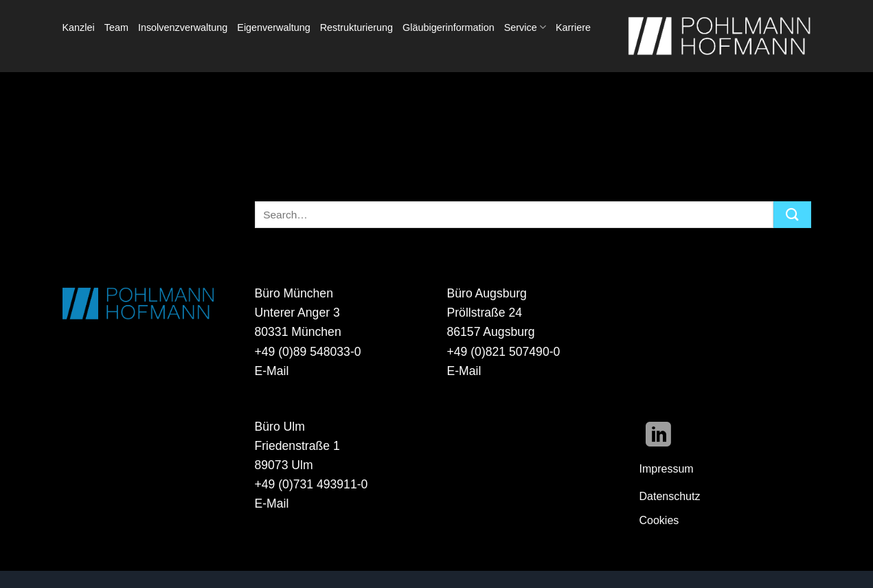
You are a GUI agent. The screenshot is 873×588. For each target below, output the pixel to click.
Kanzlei (79, 27)
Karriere (573, 27)
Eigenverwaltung (273, 27)
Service (525, 27)
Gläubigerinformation (449, 27)
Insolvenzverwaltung (183, 27)
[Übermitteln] (792, 215)
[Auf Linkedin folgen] (658, 437)
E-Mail (272, 371)
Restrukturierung (356, 27)
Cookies (659, 520)
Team (116, 27)
